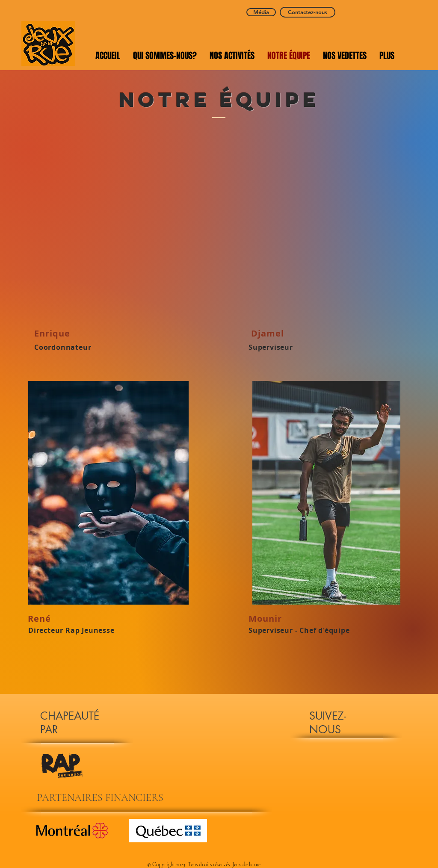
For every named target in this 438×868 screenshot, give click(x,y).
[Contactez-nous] (308, 12)
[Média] (261, 12)
